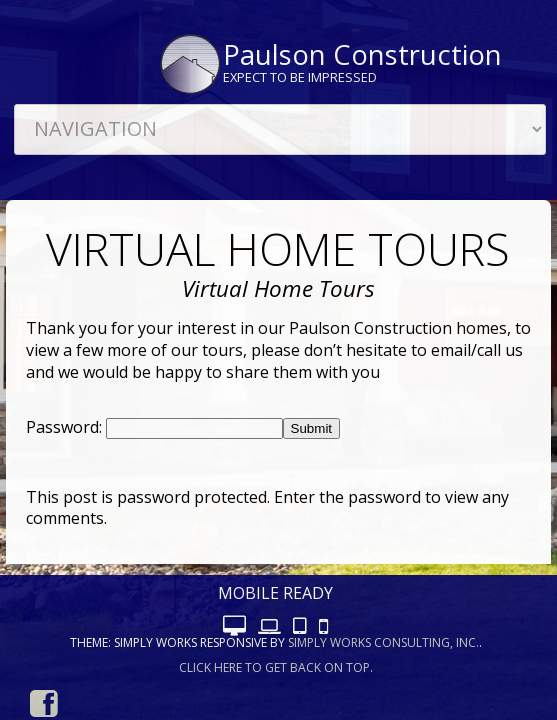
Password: (66, 427)
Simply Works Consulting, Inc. (383, 642)
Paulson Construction (362, 54)
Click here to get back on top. (276, 667)
